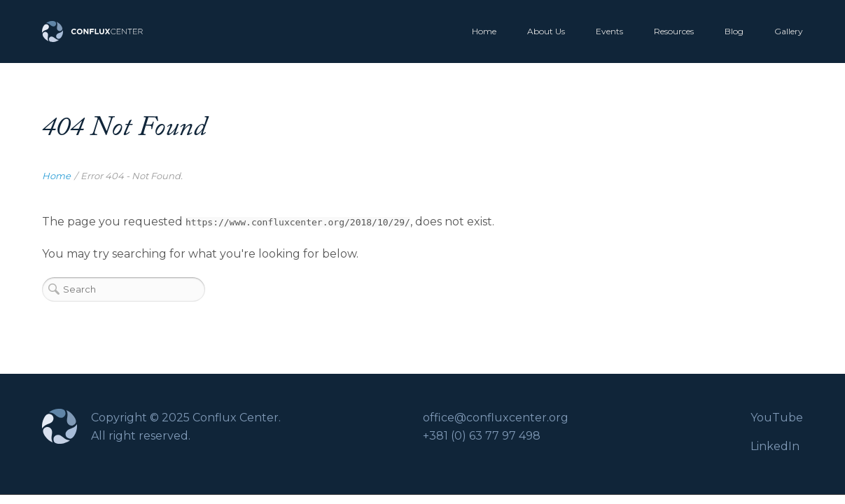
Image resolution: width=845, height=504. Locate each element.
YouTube (777, 418)
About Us (546, 31)
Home (484, 31)
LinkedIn (775, 446)
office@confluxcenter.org (496, 418)
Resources (674, 31)
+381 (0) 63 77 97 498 (482, 436)
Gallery (789, 31)
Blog (734, 31)
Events (609, 31)
